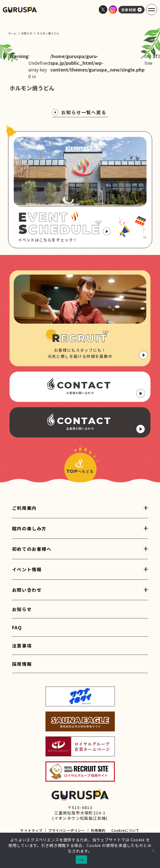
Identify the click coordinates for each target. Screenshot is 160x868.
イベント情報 (27, 569)
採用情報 (22, 664)
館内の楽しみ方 (29, 528)
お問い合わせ (27, 590)
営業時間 (132, 10)
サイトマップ (31, 830)
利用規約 (98, 830)
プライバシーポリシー (67, 830)
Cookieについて (126, 830)
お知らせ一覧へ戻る (79, 112)
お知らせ (22, 609)
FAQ (17, 627)
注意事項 (22, 646)
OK (81, 860)
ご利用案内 (24, 508)
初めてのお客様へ (32, 549)
